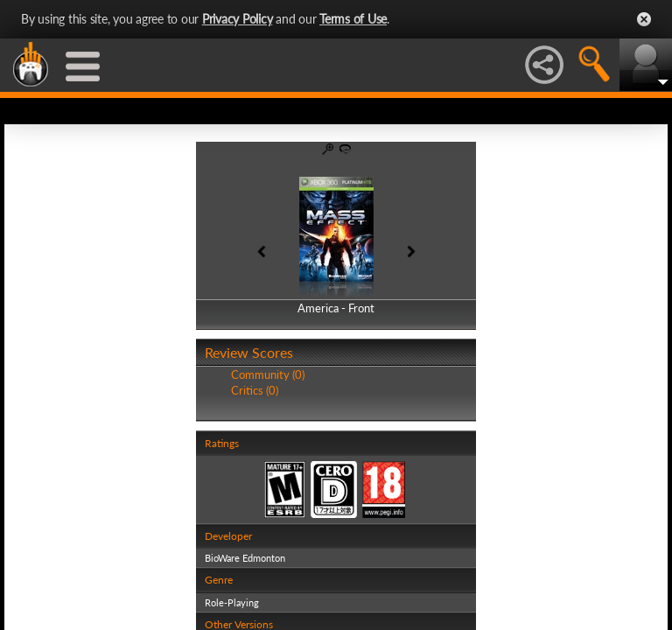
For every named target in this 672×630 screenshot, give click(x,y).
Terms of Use (353, 19)
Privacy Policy (238, 19)
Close (644, 19)
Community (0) (268, 374)
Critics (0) (255, 390)
